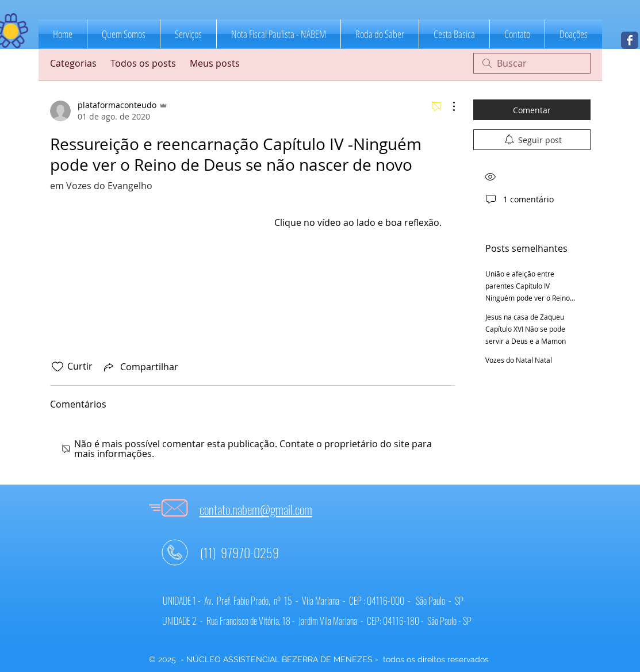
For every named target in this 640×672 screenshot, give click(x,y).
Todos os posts (143, 63)
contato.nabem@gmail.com (256, 509)
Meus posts (215, 63)
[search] (532, 63)
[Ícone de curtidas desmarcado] (58, 367)
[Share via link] (140, 367)
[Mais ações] (448, 106)
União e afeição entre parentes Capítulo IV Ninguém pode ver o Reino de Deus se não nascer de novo (528, 298)
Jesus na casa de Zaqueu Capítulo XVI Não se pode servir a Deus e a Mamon (526, 329)
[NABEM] (630, 40)
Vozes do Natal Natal (519, 360)
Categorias (73, 63)
